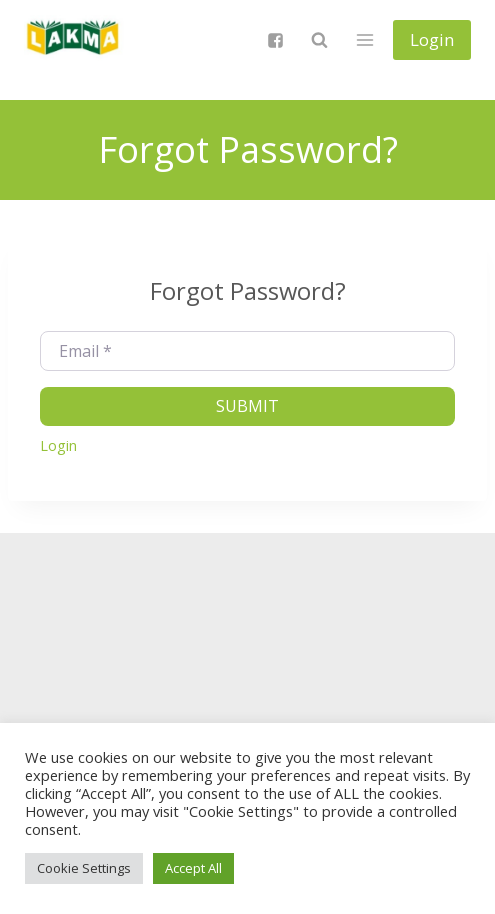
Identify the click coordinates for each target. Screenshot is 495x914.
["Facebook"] (275, 40)
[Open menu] (364, 39)
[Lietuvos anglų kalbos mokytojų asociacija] (74, 40)
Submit (247, 406)
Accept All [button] (193, 868)
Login (432, 39)
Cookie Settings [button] (84, 868)
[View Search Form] (319, 40)
